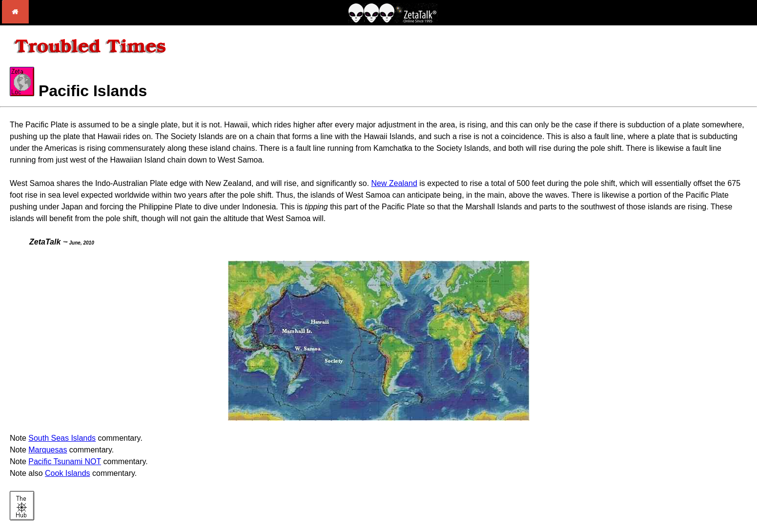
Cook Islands (68, 473)
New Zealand (394, 183)
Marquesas (48, 450)
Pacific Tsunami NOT (65, 461)
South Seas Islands (62, 438)
